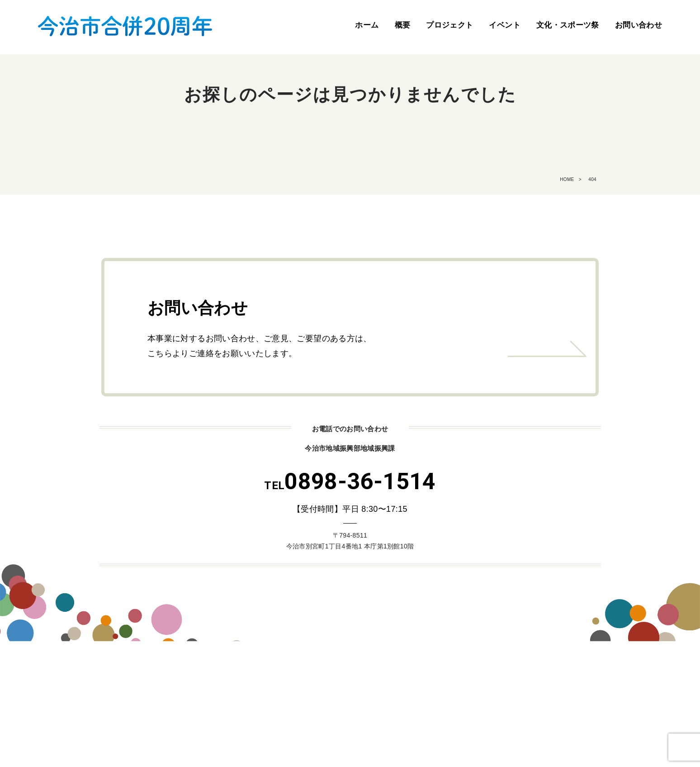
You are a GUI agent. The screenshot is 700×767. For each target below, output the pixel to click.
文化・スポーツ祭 (568, 25)
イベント (504, 25)
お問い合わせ (639, 25)
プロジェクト (449, 25)
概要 (403, 25)
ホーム (367, 25)
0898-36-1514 (350, 481)
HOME (567, 179)
